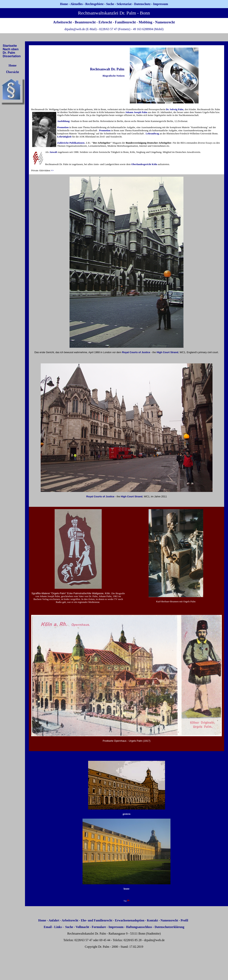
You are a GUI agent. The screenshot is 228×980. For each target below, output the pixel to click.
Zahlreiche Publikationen (71, 143)
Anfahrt (54, 920)
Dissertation (12, 56)
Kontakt (153, 920)
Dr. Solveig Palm (175, 109)
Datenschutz (142, 4)
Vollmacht (83, 927)
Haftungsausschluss (139, 927)
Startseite (10, 46)
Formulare (99, 927)
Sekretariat (124, 4)
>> (52, 170)
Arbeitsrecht (70, 920)
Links (58, 927)
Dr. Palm (9, 53)
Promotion (63, 127)
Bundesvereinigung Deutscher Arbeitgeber (149, 143)
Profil (184, 920)
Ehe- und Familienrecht (96, 920)
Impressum (116, 927)
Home (64, 4)
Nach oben (11, 49)
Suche (110, 4)
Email (48, 927)
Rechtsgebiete (94, 4)
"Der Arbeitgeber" (102, 143)
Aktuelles (77, 4)
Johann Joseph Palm (136, 112)
